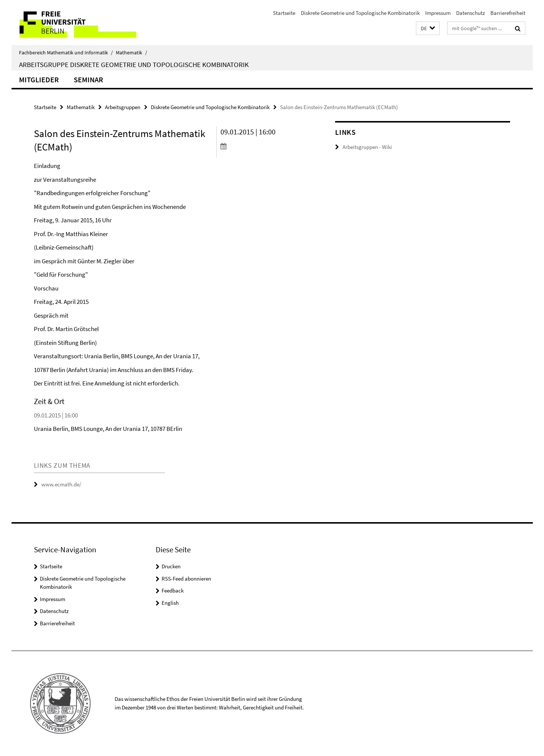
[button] (428, 28)
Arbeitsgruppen (123, 107)
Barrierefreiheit (508, 13)
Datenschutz (470, 13)
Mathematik (131, 53)
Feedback (173, 590)
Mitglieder (39, 80)
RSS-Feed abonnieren (186, 579)
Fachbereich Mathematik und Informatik (66, 53)
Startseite (284, 13)
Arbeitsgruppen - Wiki (367, 147)
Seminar (88, 80)
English (170, 603)
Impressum (438, 13)
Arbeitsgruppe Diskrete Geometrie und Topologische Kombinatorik (134, 64)
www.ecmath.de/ (61, 484)
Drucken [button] (171, 566)
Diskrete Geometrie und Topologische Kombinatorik (360, 13)
